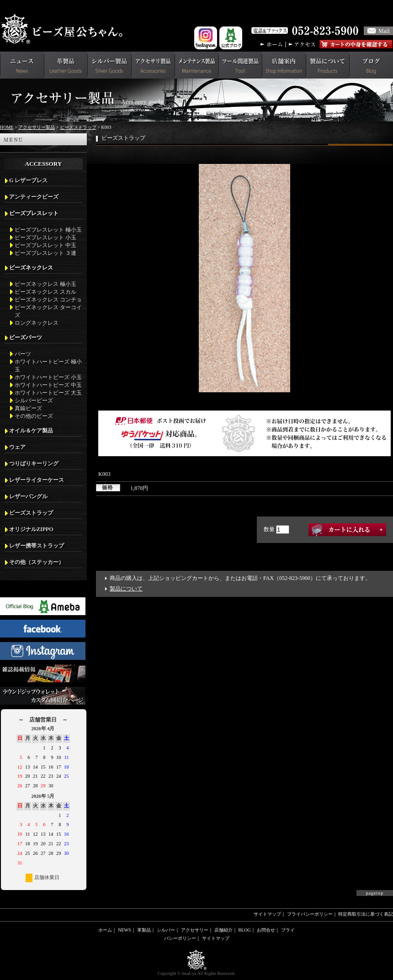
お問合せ (266, 930)
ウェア (17, 447)
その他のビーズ (34, 416)
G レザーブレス (28, 180)
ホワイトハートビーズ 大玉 (48, 393)
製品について (126, 589)
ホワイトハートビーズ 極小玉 (48, 366)
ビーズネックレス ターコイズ (48, 311)
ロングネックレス (37, 323)
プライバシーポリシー (310, 914)
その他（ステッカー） (37, 562)
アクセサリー (195, 930)
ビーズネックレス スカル (45, 292)
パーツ (23, 354)
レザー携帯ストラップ (37, 546)
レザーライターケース (37, 480)
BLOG (245, 930)
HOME (7, 127)
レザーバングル (28, 496)
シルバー (166, 930)
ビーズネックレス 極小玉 (45, 284)
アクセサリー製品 (37, 127)
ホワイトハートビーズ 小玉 (48, 377)
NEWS (124, 930)
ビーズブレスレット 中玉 (45, 245)
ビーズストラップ (78, 127)
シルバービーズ (34, 400)
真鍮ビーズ (28, 408)
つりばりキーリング (34, 464)
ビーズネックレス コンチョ (48, 300)
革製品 (144, 930)
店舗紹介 (223, 930)
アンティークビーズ (34, 197)
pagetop (375, 893)
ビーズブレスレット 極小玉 (48, 230)
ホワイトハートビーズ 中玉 (48, 385)
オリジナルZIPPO (31, 529)
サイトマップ (267, 914)
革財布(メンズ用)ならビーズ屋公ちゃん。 (64, 29)
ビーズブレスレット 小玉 (45, 237)
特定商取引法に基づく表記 (366, 914)
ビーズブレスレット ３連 (45, 253)
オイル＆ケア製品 (31, 431)
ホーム (105, 930)
